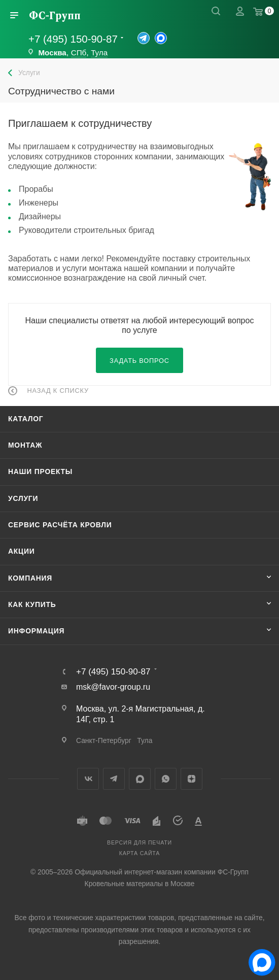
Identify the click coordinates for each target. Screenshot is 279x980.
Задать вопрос (139, 361)
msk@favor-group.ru (113, 687)
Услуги (23, 498)
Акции (22, 551)
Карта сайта (139, 853)
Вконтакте (88, 779)
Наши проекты (40, 471)
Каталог (26, 419)
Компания (30, 578)
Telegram (114, 779)
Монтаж (25, 445)
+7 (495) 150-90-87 (73, 39)
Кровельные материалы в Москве (140, 884)
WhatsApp (166, 779)
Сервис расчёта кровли (60, 525)
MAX (140, 779)
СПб (79, 53)
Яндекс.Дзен (191, 779)
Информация (36, 631)
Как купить (32, 604)
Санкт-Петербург (104, 740)
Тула (99, 53)
